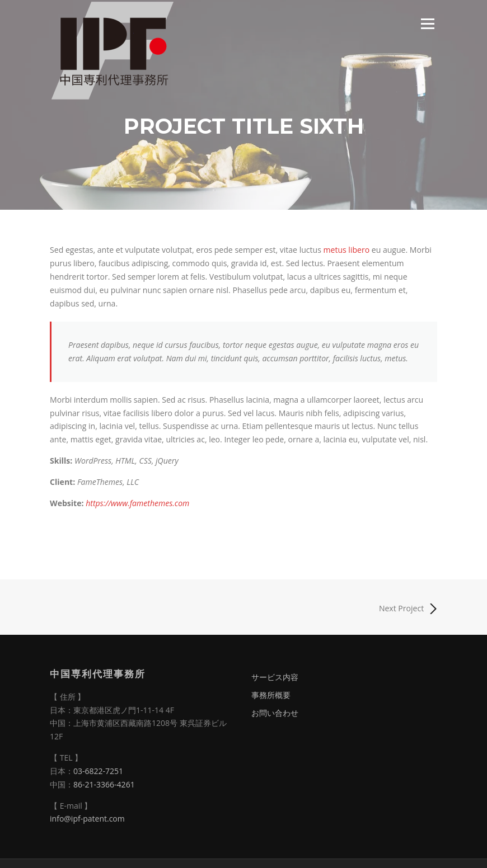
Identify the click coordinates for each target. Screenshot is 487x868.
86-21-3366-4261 (104, 784)
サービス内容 (275, 677)
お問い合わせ (275, 713)
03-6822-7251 (98, 771)
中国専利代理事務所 (98, 674)
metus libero (347, 250)
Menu (427, 24)
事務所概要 (271, 695)
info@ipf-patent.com (87, 819)
